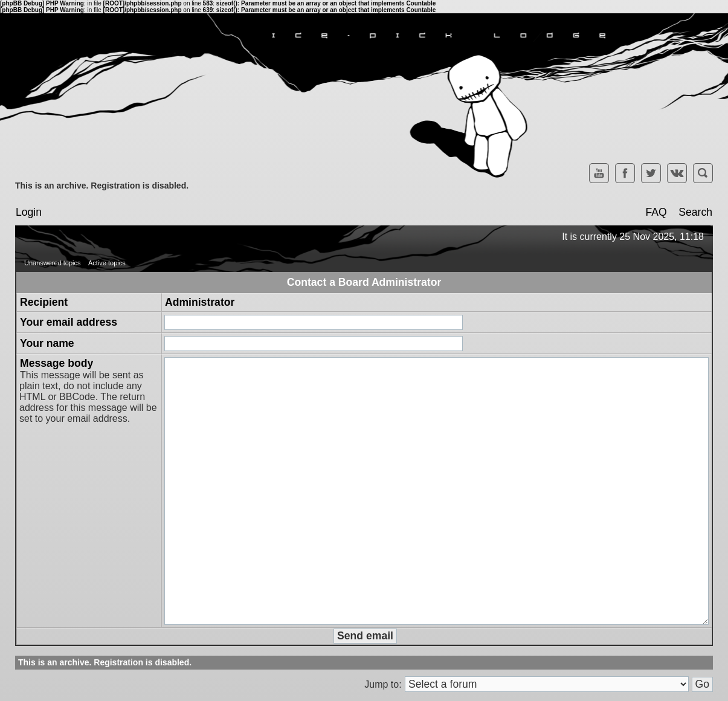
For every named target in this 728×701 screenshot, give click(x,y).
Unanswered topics (53, 263)
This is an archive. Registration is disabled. (102, 186)
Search (695, 212)
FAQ (656, 212)
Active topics (107, 263)
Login (29, 212)
